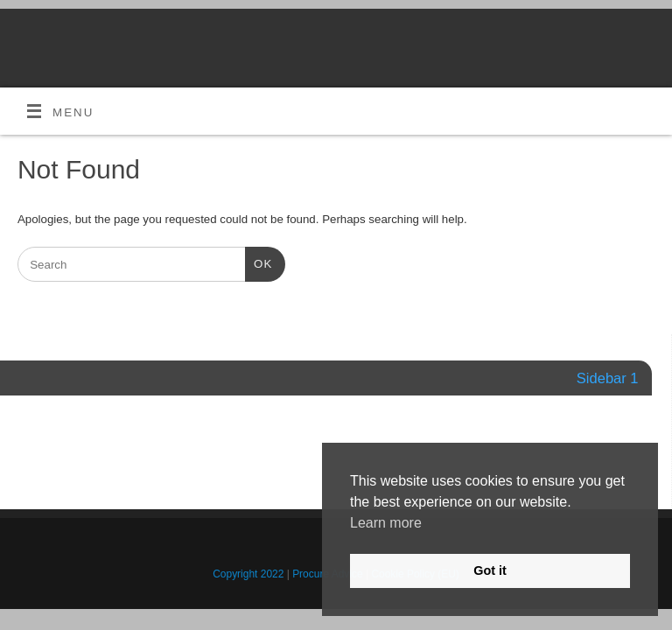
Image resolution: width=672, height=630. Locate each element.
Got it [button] (490, 570)
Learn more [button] (386, 523)
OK (259, 262)
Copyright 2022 (248, 574)
